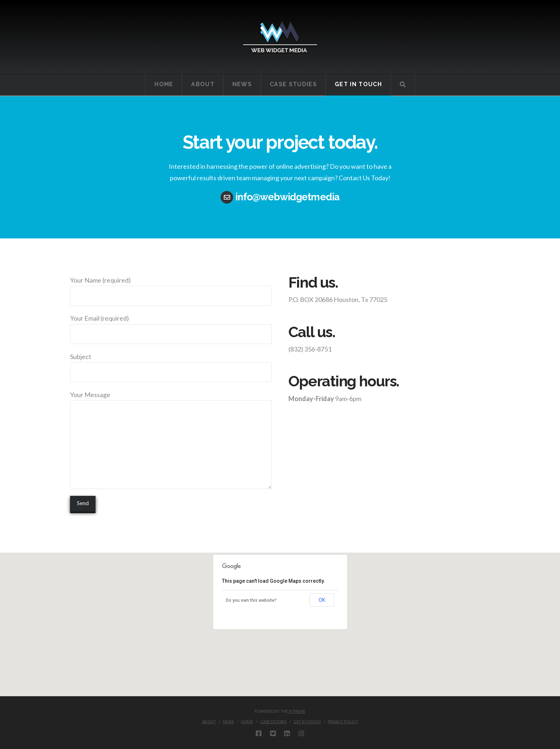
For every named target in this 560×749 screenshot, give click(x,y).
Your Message (171, 400)
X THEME (297, 711)
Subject (171, 365)
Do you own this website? (251, 600)
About (209, 722)
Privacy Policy (343, 722)
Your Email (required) (171, 326)
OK (322, 600)
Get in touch (307, 722)
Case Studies (273, 722)
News (228, 722)
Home (247, 722)
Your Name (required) (171, 288)
